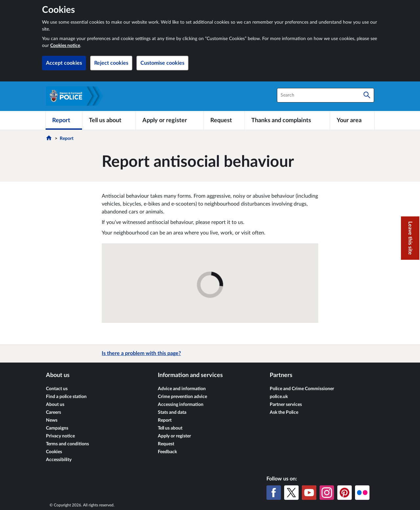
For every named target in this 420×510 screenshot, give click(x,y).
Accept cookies (64, 63)
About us (55, 405)
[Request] (224, 120)
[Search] (367, 95)
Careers (53, 412)
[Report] (64, 120)
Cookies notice (65, 46)
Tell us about (170, 428)
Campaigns (57, 428)
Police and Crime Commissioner (302, 389)
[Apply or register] (169, 120)
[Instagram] (327, 493)
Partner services (286, 405)
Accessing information (181, 405)
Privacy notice (60, 436)
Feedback (167, 452)
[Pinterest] (345, 493)
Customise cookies (162, 63)
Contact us (57, 389)
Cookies (54, 452)
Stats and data (172, 412)
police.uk (279, 397)
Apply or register (174, 436)
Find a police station (66, 397)
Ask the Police (284, 412)
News (52, 420)
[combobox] (325, 95)
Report (67, 139)
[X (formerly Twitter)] (291, 493)
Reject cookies (111, 63)
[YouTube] (309, 493)
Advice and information (182, 389)
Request (166, 444)
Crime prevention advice (182, 397)
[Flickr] (362, 493)
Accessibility (59, 460)
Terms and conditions (67, 444)
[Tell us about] (109, 120)
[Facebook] (274, 493)
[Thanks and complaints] (287, 120)
